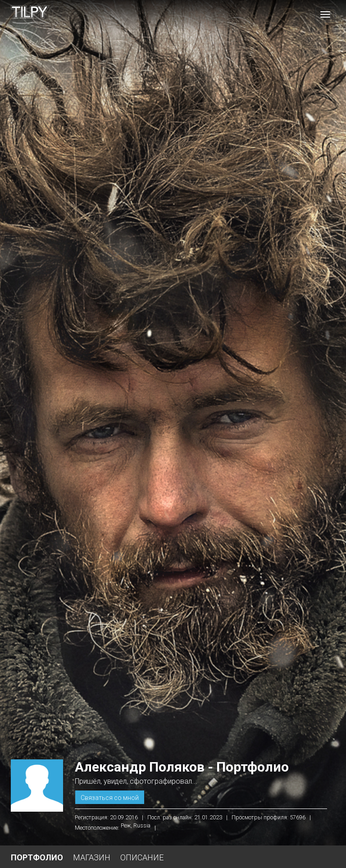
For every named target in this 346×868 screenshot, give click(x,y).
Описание (142, 857)
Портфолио (37, 857)
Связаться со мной (110, 798)
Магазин (92, 857)
